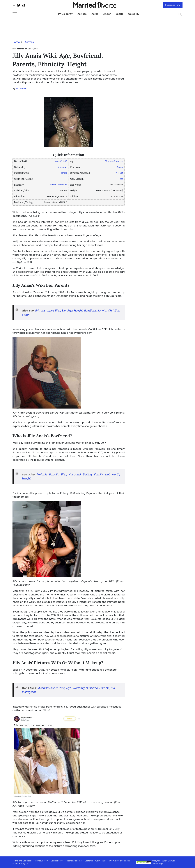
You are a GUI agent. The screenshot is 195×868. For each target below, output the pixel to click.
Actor (95, 14)
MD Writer (21, 89)
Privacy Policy (42, 861)
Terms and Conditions (22, 861)
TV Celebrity (65, 14)
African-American (58, 185)
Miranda (43, 688)
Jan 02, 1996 (61, 161)
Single (64, 173)
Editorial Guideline (74, 861)
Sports (119, 14)
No (122, 179)
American (62, 167)
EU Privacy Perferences (120, 861)
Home (16, 42)
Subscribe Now (173, 5)
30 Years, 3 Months (114, 161)
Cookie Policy (57, 861)
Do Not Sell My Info (21, 864)
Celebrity (134, 14)
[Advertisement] (37, 24)
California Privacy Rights (96, 861)
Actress (82, 14)
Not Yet (120, 173)
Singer (107, 14)
